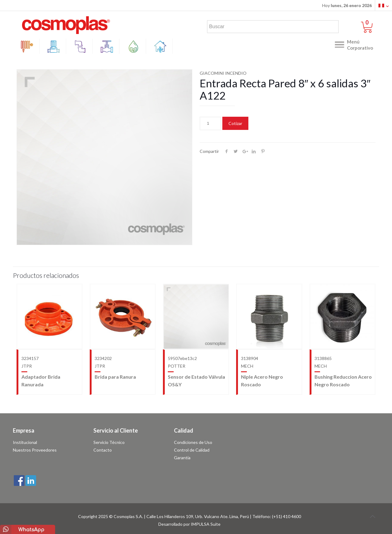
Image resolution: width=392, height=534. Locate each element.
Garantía (182, 458)
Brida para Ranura (115, 377)
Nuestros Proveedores (35, 450)
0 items (371, 23)
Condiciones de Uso (193, 442)
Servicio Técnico (109, 442)
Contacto (103, 450)
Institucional (25, 442)
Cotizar (235, 123)
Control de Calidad (192, 450)
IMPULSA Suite (206, 524)
